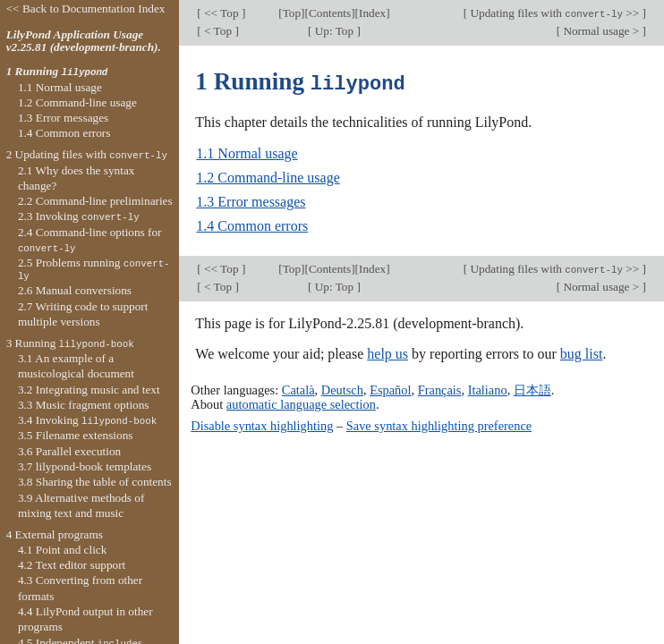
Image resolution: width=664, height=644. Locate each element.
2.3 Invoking (79, 216)
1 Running (57, 71)
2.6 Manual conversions (75, 290)
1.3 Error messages (251, 201)
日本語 (532, 389)
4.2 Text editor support (72, 565)
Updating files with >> (554, 13)
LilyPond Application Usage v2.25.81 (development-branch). (84, 41)
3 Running (70, 343)
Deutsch (342, 389)
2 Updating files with (87, 154)
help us (387, 353)
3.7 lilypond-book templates (85, 466)
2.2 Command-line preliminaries (95, 201)
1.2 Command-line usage (268, 177)
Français (440, 389)
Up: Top (334, 31)
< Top (218, 31)
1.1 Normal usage (247, 153)
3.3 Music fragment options (84, 405)
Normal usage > (601, 31)
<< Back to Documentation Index (86, 8)
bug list (582, 353)
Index (372, 13)
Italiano (488, 389)
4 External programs (55, 534)
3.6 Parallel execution (69, 451)
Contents (330, 13)
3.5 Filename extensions (76, 435)
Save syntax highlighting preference (439, 424)
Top (292, 13)
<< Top (221, 13)
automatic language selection (301, 403)
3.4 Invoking (87, 420)
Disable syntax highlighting (262, 424)
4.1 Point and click (62, 550)
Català (298, 389)
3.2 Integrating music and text (89, 390)
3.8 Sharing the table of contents (95, 482)
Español (390, 389)
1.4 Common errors (252, 225)
